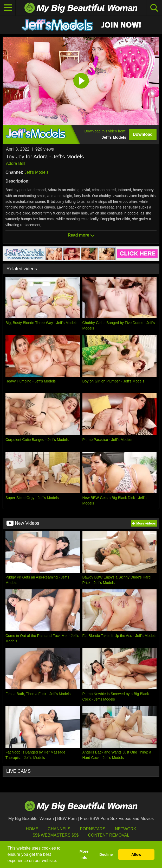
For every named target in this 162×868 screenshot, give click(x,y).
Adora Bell (16, 163)
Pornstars (93, 829)
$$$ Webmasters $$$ (56, 835)
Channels (59, 829)
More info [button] (84, 854)
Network (126, 829)
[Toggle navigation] (8, 8)
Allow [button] (136, 854)
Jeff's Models (37, 172)
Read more (81, 235)
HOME (32, 829)
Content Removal (109, 835)
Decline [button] (106, 854)
